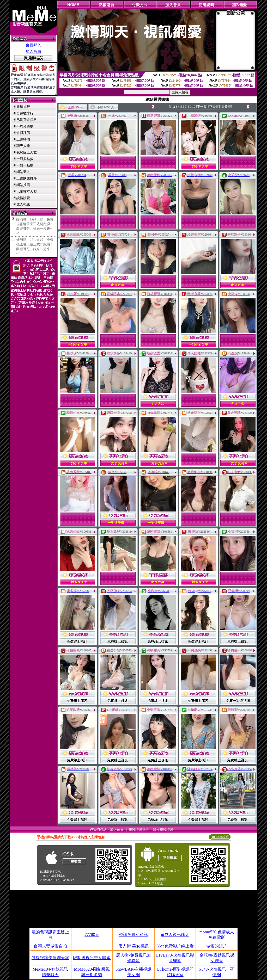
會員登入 (33, 45)
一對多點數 (25, 159)
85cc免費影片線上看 (175, 946)
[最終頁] (226, 107)
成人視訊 (23, 204)
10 (194, 107)
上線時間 (23, 139)
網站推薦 (23, 185)
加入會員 (33, 52)
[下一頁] (202, 107)
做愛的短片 (217, 946)
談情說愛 (23, 198)
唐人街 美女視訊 (133, 946)
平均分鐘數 (25, 126)
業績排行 (23, 107)
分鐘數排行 (25, 113)
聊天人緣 (23, 146)
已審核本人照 (27, 191)
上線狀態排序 (27, 178)
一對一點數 (25, 165)
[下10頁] (214, 107)
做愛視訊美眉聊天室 (50, 958)
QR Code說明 (220, 837)
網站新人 (23, 172)
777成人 (92, 935)
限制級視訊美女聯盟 (92, 958)
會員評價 (23, 133)
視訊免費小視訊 (133, 935)
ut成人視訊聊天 (175, 935)
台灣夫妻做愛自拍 (50, 946)
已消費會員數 (27, 120)
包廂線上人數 (27, 152)
